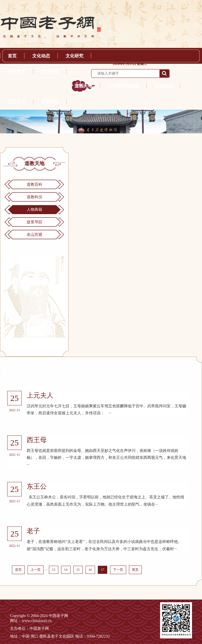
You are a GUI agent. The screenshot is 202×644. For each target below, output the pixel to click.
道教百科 (34, 184)
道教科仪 (34, 197)
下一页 (118, 570)
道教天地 (83, 86)
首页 (12, 56)
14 (66, 570)
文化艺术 (17, 72)
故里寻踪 (34, 222)
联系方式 (50, 102)
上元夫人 (40, 395)
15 (78, 570)
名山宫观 (34, 235)
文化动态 (41, 56)
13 (54, 570)
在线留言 (17, 102)
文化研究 (74, 56)
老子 (33, 531)
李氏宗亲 (50, 72)
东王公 (37, 486)
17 (103, 570)
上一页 (36, 570)
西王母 (37, 440)
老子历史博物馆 (123, 86)
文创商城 (163, 86)
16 (90, 570)
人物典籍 (34, 210)
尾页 (135, 570)
